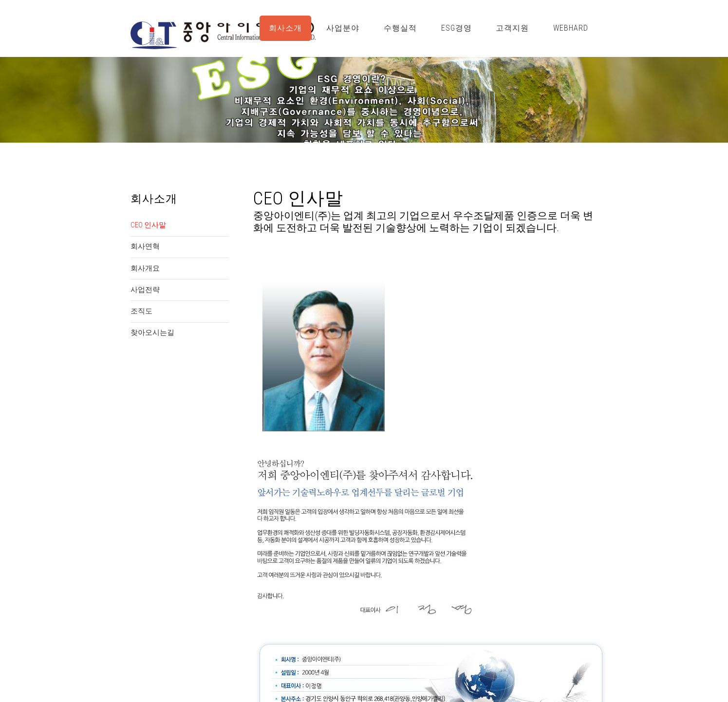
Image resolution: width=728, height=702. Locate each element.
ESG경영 (457, 28)
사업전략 (145, 290)
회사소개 (285, 28)
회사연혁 (145, 246)
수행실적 (400, 28)
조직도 (141, 311)
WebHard (571, 28)
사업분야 (343, 28)
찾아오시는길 (152, 333)
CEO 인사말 (148, 225)
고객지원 (512, 28)
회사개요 (145, 268)
